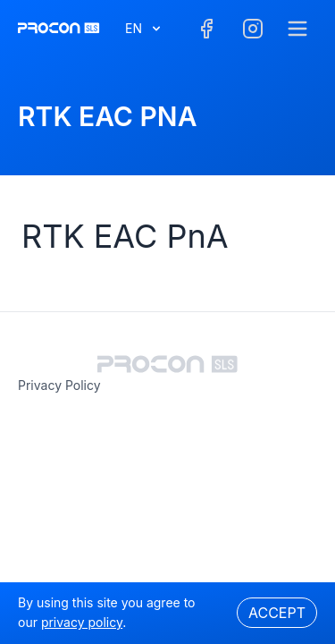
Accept (277, 613)
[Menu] (297, 29)
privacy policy (59, 385)
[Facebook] (206, 29)
